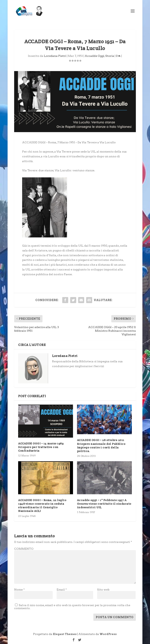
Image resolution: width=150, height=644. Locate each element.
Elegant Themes (65, 634)
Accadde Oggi (95, 56)
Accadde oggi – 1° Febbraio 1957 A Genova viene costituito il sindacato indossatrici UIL (104, 504)
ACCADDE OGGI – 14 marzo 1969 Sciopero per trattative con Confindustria (41, 447)
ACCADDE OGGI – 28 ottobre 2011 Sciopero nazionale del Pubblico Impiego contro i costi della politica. (101, 446)
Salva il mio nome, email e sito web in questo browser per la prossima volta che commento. (72, 607)
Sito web (103, 590)
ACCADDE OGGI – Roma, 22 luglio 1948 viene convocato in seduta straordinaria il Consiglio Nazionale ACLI (42, 506)
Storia (110, 56)
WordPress (108, 634)
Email (62, 590)
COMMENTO (24, 549)
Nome (19, 590)
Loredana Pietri (55, 56)
